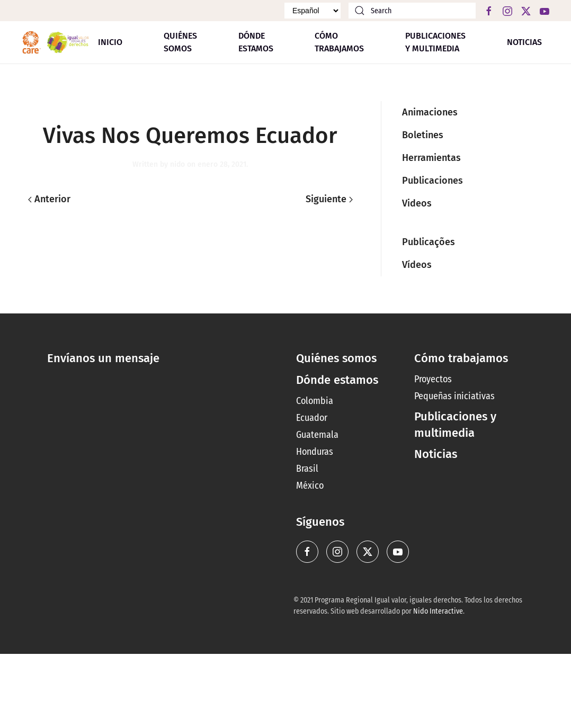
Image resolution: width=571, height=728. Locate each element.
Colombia (315, 401)
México (310, 486)
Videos (417, 203)
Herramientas (431, 158)
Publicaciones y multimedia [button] (435, 42)
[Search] (412, 11)
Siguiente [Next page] (329, 199)
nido (177, 164)
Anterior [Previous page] (49, 199)
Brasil (307, 469)
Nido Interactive (438, 611)
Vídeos (417, 265)
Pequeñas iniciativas (454, 396)
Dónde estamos (337, 380)
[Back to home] (56, 42)
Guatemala (317, 435)
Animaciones (430, 112)
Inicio (110, 42)
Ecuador (312, 418)
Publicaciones (432, 181)
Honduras (315, 452)
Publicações (429, 242)
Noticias (524, 42)
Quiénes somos (180, 42)
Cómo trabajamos (339, 42)
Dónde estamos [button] (256, 42)
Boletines (423, 135)
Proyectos (433, 379)
